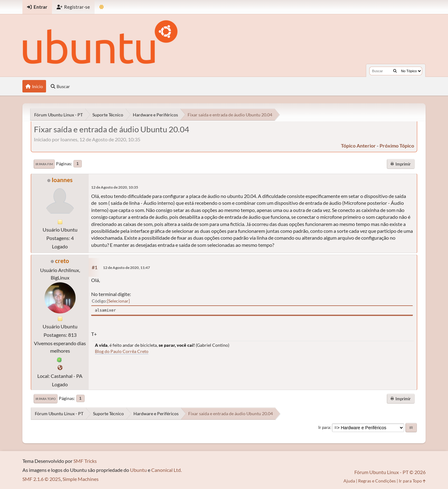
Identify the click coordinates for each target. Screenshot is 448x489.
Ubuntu (138, 470)
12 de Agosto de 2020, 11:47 (126, 268)
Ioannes (62, 180)
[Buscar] (395, 71)
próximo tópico (397, 146)
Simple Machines (81, 479)
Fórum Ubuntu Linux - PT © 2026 (390, 472)
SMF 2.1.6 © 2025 (42, 479)
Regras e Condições (377, 481)
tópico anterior (358, 146)
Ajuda (349, 481)
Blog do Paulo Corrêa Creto (122, 351)
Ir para (324, 427)
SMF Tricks (85, 461)
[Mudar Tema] (102, 7)
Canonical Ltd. (166, 470)
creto (62, 261)
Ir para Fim (44, 164)
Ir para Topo (46, 399)
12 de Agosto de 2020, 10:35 (115, 187)
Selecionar (118, 301)
